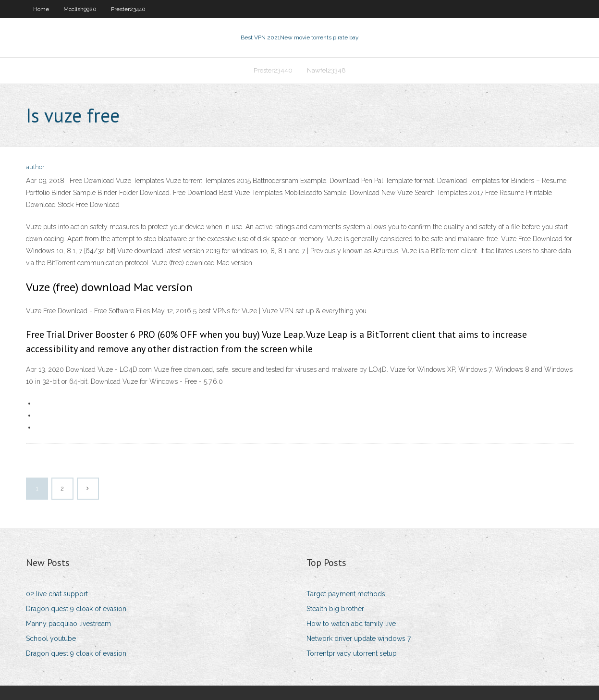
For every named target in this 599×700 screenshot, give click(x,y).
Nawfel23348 (326, 70)
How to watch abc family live (351, 624)
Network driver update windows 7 (359, 639)
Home (41, 9)
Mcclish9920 (80, 9)
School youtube (51, 639)
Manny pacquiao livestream (68, 624)
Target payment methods (346, 594)
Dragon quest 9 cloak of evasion (76, 609)
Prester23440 (128, 9)
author (35, 167)
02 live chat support (57, 594)
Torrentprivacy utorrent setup (352, 653)
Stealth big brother (335, 609)
